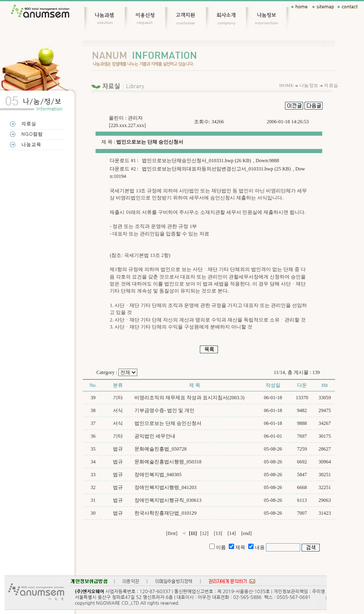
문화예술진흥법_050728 (160, 449)
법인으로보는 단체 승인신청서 (168, 423)
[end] (246, 533)
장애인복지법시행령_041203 (165, 487)
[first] (172, 533)
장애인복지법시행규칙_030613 (168, 500)
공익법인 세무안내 (155, 436)
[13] (218, 533)
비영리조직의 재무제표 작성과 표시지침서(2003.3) (189, 398)
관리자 (135, 118)
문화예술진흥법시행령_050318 (168, 462)
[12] (204, 533)
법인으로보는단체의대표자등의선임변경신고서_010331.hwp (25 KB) (216, 169)
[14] (232, 533)
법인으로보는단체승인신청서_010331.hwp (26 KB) (196, 161)
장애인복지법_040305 (158, 475)
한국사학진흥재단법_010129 (165, 513)
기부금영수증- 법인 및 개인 (164, 410)
